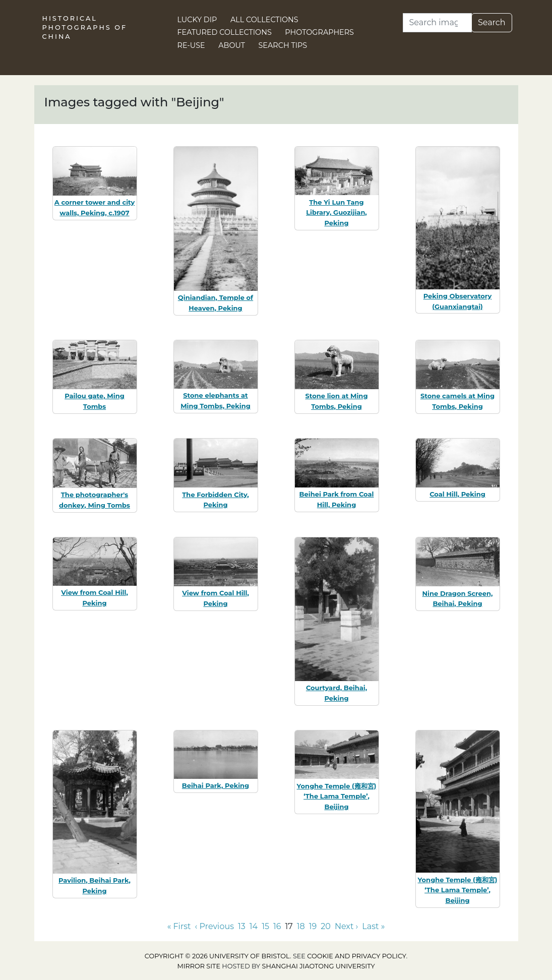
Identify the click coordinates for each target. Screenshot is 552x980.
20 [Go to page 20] (326, 926)
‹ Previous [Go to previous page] (214, 926)
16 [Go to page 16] (277, 926)
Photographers (319, 32)
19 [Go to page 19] (313, 926)
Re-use (191, 45)
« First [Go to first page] (179, 926)
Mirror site (199, 966)
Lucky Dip (197, 20)
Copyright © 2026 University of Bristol (217, 956)
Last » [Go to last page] (373, 926)
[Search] (437, 23)
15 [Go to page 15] (265, 926)
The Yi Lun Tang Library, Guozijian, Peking (336, 213)
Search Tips (283, 45)
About (232, 45)
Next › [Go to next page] (346, 926)
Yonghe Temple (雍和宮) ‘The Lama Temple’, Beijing (337, 797)
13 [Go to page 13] (242, 926)
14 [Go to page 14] (254, 926)
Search (492, 22)
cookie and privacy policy (356, 956)
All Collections (264, 20)
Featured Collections (225, 32)
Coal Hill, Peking (457, 494)
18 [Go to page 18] (301, 926)
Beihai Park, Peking (216, 785)
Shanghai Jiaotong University (319, 966)
